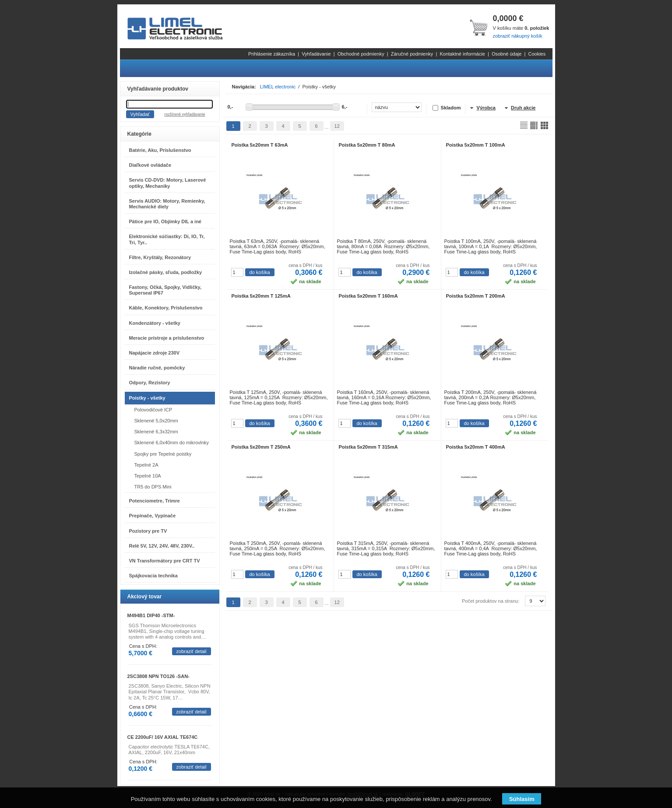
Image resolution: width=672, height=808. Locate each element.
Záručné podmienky (412, 54)
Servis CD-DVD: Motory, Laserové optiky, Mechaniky (168, 183)
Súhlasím (522, 799)
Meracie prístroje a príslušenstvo (167, 338)
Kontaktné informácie (462, 54)
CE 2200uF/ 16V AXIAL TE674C (163, 737)
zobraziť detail (192, 651)
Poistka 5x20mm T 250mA (261, 447)
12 (337, 126)
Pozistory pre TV (148, 531)
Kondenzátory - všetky (155, 323)
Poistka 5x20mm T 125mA (261, 296)
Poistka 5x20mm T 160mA (368, 296)
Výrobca (486, 108)
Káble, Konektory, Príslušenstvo (166, 308)
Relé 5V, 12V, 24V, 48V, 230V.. (162, 546)
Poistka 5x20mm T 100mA (476, 145)
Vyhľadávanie (316, 54)
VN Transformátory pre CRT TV (165, 561)
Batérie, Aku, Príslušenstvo (160, 150)
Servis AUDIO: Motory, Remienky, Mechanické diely (167, 204)
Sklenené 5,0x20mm (156, 421)
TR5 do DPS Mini (153, 487)
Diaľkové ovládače (150, 165)
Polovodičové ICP (153, 410)
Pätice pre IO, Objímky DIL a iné (165, 221)
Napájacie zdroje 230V (155, 353)
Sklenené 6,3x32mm (156, 432)
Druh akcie (523, 108)
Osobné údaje (507, 54)
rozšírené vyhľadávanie (185, 114)
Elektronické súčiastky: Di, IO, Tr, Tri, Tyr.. (167, 239)
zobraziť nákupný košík (517, 36)
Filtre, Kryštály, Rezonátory (160, 257)
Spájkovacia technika (153, 576)
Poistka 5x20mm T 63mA (260, 145)
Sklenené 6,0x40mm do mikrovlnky (172, 443)
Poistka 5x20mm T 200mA (476, 296)
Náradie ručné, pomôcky (157, 368)
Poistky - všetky (147, 398)
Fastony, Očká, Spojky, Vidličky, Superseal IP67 (165, 290)
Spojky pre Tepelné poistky (163, 454)
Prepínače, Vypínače (153, 516)
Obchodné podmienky (361, 54)
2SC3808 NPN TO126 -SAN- (158, 676)
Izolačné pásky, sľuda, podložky (166, 272)
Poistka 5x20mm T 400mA (476, 447)
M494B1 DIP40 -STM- (151, 615)
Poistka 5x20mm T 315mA (368, 447)
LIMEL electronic (278, 87)
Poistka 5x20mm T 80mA (367, 145)
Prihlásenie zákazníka (272, 54)
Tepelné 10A (148, 476)
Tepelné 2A (146, 465)
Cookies (537, 54)
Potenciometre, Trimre (155, 501)
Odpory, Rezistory (150, 383)
